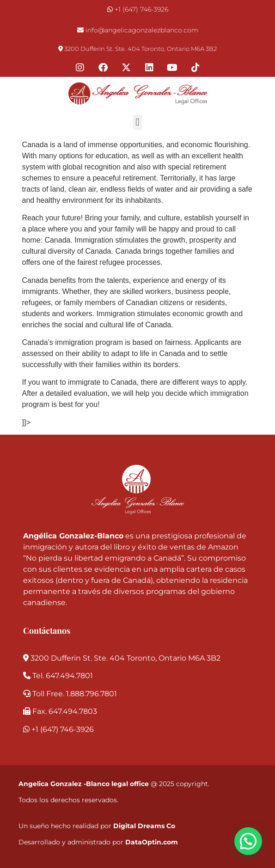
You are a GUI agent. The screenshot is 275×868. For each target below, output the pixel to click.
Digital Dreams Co (144, 826)
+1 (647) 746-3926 (141, 9)
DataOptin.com (152, 842)
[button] (137, 122)
